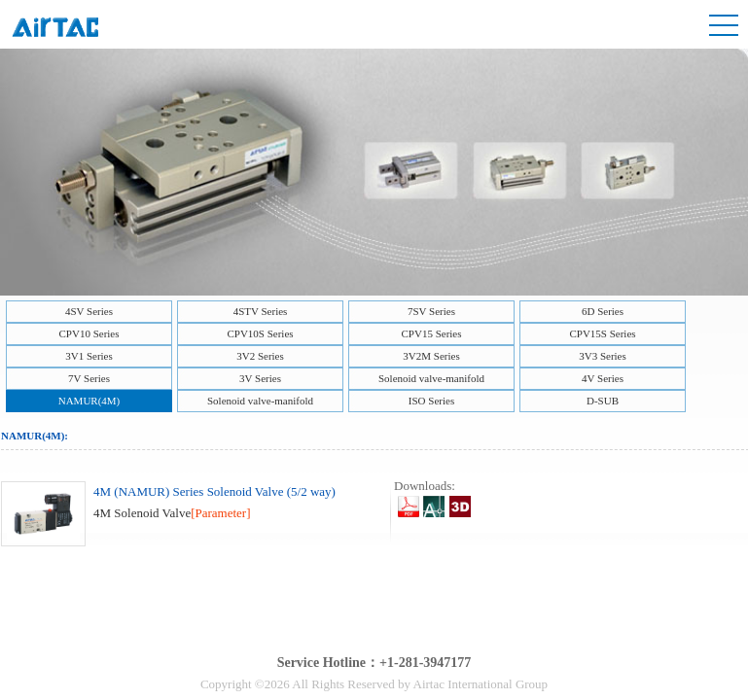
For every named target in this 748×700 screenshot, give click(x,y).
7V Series (89, 378)
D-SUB (603, 401)
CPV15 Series (431, 333)
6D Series (603, 311)
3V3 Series (603, 356)
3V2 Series (260, 356)
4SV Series (89, 311)
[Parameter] (220, 513)
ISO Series (431, 401)
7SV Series (431, 311)
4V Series (603, 378)
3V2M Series (431, 356)
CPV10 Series (89, 333)
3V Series (260, 378)
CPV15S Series (602, 333)
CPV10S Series (260, 333)
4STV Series (261, 311)
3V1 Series (89, 356)
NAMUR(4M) (89, 401)
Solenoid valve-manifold (431, 378)
